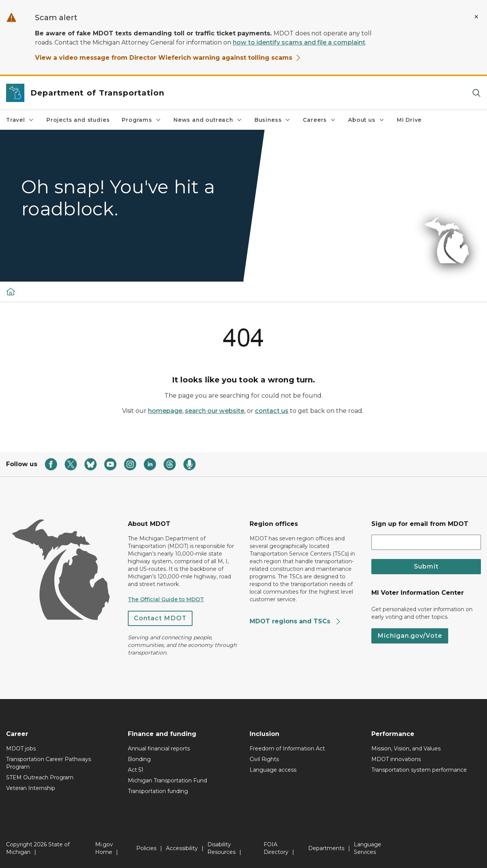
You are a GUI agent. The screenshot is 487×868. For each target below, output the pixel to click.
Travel (20, 120)
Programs (142, 120)
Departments (326, 848)
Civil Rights (264, 759)
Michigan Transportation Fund (167, 780)
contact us (272, 411)
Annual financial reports (159, 749)
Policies (146, 848)
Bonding (139, 759)
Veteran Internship (31, 788)
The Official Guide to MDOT (166, 599)
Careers (319, 120)
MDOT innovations (396, 759)
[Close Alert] (476, 17)
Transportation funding (158, 791)
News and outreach (208, 120)
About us (366, 120)
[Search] (476, 93)
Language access (273, 770)
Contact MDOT (160, 618)
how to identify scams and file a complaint (299, 42)
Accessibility (182, 848)
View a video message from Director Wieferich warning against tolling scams (168, 58)
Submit (426, 566)
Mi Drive (409, 120)
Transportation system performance (419, 770)
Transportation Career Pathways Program (49, 763)
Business (273, 120)
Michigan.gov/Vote (410, 636)
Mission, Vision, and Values (406, 749)
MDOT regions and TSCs (295, 621)
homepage (165, 411)
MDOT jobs (21, 749)
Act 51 (136, 770)
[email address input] (426, 542)
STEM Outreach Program (40, 777)
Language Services (368, 848)
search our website (215, 411)
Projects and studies (78, 120)
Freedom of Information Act (287, 749)
